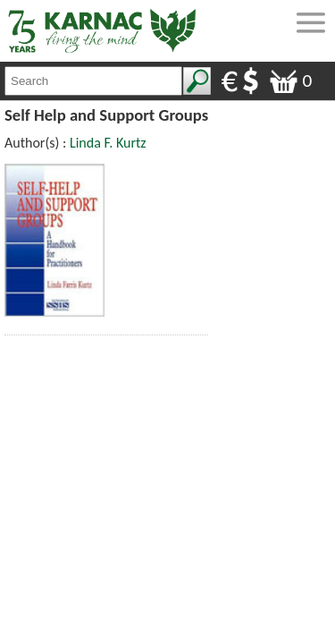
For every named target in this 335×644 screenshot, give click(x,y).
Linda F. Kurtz (108, 143)
